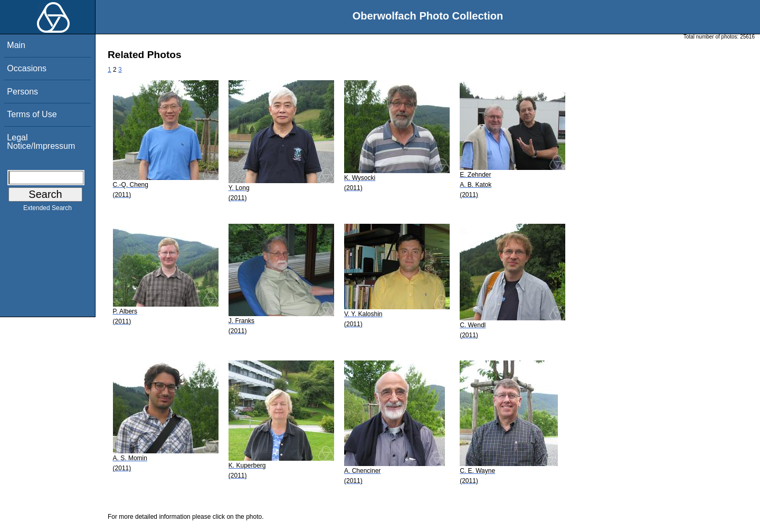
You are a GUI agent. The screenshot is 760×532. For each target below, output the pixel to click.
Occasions (27, 68)
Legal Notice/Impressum (41, 142)
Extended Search (47, 210)
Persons (22, 92)
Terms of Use (32, 114)
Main (16, 45)
